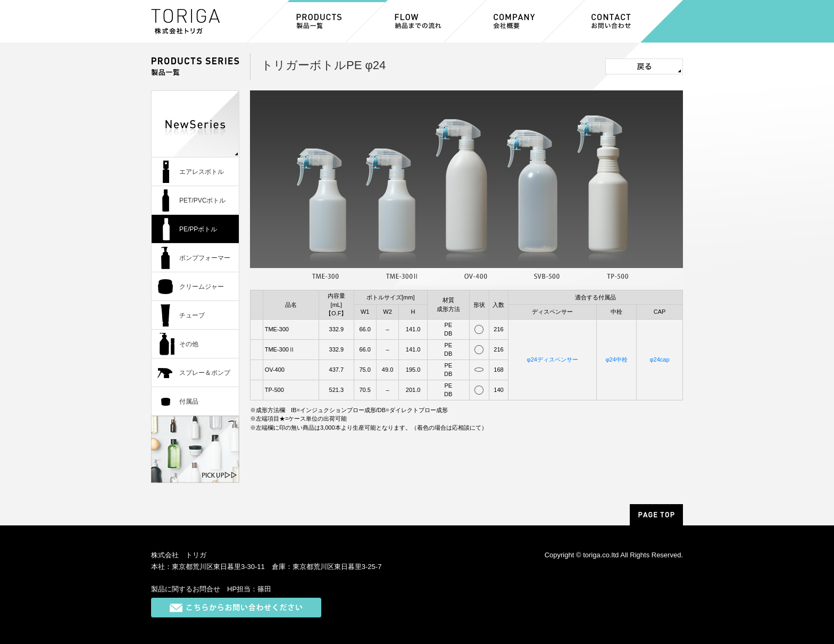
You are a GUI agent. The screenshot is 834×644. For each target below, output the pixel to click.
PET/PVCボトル (202, 200)
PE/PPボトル (198, 229)
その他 (189, 344)
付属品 (189, 402)
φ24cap (659, 359)
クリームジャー (202, 287)
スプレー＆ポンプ (205, 373)
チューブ (192, 315)
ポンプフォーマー (205, 258)
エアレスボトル (202, 172)
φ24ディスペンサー (553, 359)
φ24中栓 (616, 359)
